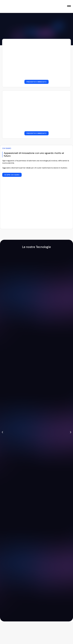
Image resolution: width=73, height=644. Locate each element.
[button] (2, 432)
